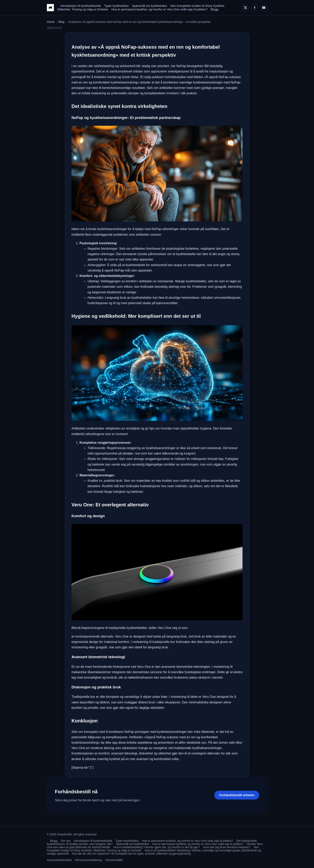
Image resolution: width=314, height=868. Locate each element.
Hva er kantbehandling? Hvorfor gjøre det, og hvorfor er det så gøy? (156, 847)
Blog (61, 22)
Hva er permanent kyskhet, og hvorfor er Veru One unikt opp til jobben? (159, 9)
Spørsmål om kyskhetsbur (150, 6)
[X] (245, 8)
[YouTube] (264, 8)
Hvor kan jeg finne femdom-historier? (227, 847)
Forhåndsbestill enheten (237, 795)
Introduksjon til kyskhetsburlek (81, 6)
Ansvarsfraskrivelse (59, 860)
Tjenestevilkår (114, 860)
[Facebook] (255, 8)
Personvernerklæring (89, 860)
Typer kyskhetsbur (116, 6)
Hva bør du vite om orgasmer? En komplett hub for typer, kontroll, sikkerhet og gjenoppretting (131, 854)
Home (51, 22)
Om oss (66, 841)
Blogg (215, 9)
